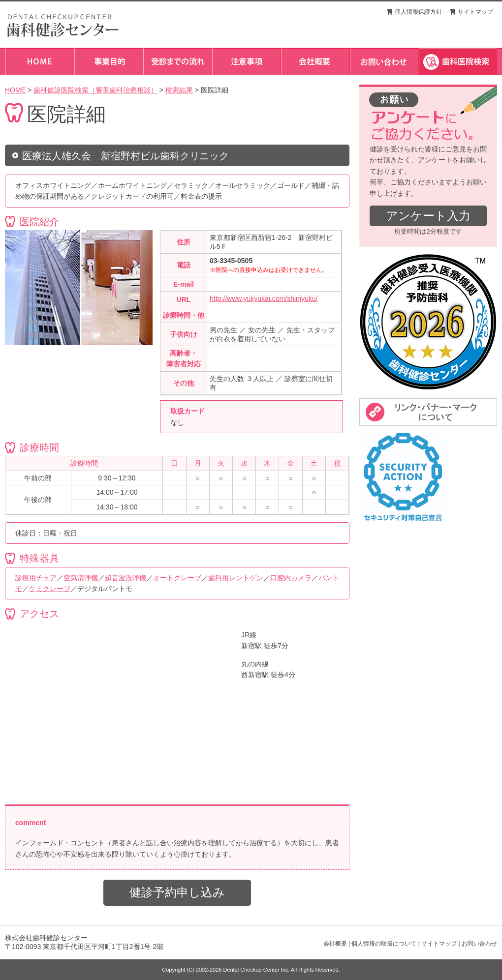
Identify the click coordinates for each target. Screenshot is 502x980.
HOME (15, 90)
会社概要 (335, 944)
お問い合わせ (479, 944)
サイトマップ (475, 12)
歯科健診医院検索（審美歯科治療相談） (95, 90)
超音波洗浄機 (125, 578)
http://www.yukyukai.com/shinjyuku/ (264, 298)
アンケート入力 (428, 216)
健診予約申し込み (177, 892)
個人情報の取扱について (384, 944)
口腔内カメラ (291, 578)
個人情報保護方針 (418, 12)
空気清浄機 (81, 578)
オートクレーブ (177, 578)
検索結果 (179, 90)
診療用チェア (36, 578)
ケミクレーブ (50, 589)
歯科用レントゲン (236, 578)
